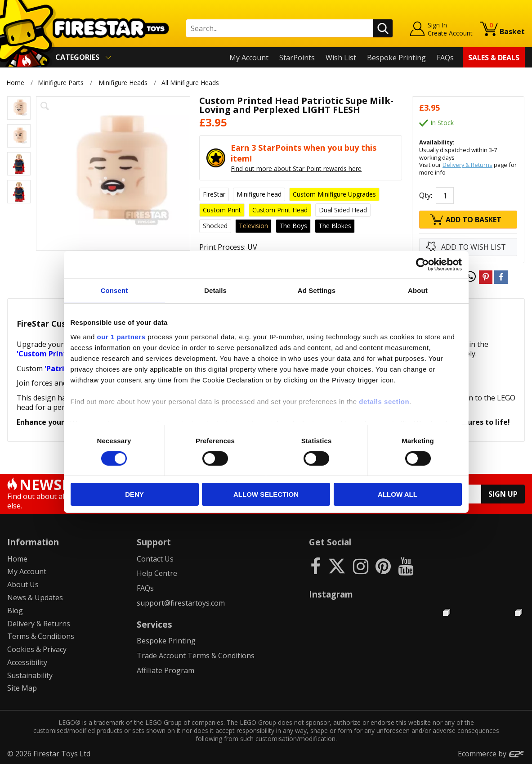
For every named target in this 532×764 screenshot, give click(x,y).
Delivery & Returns (467, 165)
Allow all (398, 494)
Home (15, 83)
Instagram (331, 594)
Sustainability (30, 675)
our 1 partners (121, 336)
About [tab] (418, 290)
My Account (249, 58)
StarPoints (297, 58)
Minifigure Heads (123, 83)
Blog (15, 611)
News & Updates (35, 598)
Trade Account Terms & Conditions (196, 656)
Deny (134, 494)
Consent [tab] (114, 290)
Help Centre (157, 573)
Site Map (22, 688)
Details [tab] (215, 290)
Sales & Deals (494, 58)
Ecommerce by (491, 754)
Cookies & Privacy (37, 649)
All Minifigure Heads (192, 83)
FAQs (445, 58)
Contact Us (155, 559)
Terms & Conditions (41, 636)
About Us (23, 584)
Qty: (426, 195)
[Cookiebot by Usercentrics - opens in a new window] (422, 265)
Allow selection (266, 494)
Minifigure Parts (61, 83)
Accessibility (27, 662)
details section (384, 401)
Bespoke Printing (396, 58)
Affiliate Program (165, 670)
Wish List (341, 58)
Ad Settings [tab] (317, 290)
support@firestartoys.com (181, 603)
